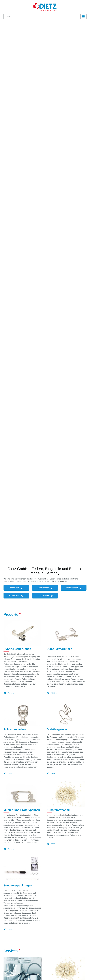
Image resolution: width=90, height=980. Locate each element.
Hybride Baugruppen (17, 649)
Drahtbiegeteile (57, 729)
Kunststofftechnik (59, 810)
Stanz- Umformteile (59, 649)
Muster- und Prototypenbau (22, 810)
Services (11, 951)
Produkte (11, 614)
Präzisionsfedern (15, 729)
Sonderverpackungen (18, 885)
